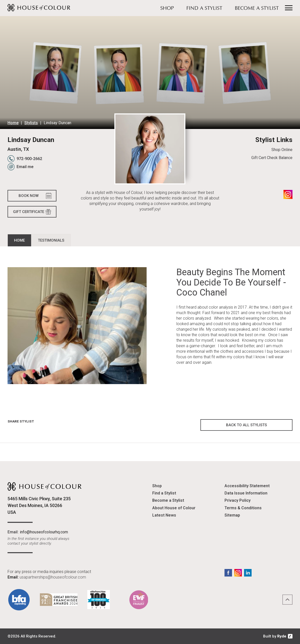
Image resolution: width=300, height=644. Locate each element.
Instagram (288, 194)
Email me (25, 167)
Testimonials (51, 240)
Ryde (282, 636)
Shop (167, 9)
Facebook (228, 573)
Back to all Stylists (246, 425)
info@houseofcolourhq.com (44, 532)
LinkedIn (248, 573)
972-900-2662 (29, 159)
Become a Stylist (257, 9)
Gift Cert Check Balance (272, 158)
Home (13, 123)
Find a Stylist (204, 9)
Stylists (31, 123)
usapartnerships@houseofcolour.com (53, 577)
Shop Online (282, 150)
